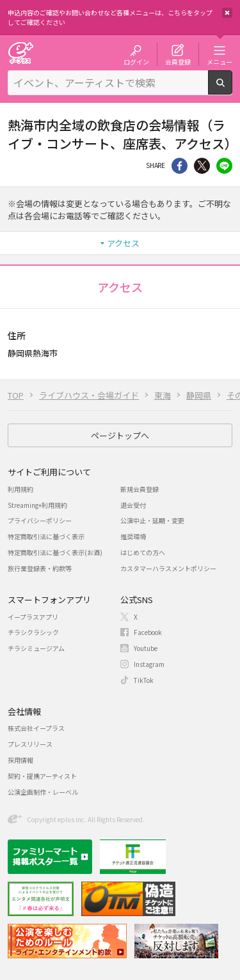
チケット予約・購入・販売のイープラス (20, 53)
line (224, 166)
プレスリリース (30, 744)
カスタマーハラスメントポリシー (168, 568)
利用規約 (20, 489)
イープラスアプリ (33, 617)
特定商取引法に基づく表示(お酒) (55, 552)
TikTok (144, 680)
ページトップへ (120, 435)
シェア (180, 166)
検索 (232, 89)
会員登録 (178, 61)
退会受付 (133, 505)
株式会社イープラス (36, 728)
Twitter (202, 166)
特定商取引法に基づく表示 (46, 536)
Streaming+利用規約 (37, 505)
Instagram (149, 664)
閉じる (227, 13)
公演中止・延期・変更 (152, 520)
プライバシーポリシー (40, 520)
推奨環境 (133, 536)
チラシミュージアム (36, 648)
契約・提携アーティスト (42, 776)
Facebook (148, 632)
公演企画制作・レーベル (43, 792)
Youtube (146, 648)
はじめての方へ (143, 552)
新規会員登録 (140, 489)
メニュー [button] (220, 61)
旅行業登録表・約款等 (40, 568)
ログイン (136, 61)
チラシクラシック (33, 632)
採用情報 (20, 760)
